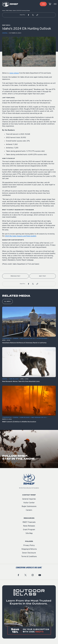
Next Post (43, 276)
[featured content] (29, 612)
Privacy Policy (29, 546)
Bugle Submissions (29, 507)
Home (4, 11)
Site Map (29, 533)
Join (43, 4)
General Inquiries (29, 499)
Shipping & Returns (29, 549)
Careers (29, 510)
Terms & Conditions (29, 557)
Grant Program (29, 530)
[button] (29, 15)
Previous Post (16, 276)
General (5, 33)
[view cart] (50, 4)
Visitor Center (29, 503)
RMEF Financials (29, 522)
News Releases (29, 526)
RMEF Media (9, 11)
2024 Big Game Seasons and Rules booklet (21, 236)
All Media (7, 302)
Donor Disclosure (29, 553)
